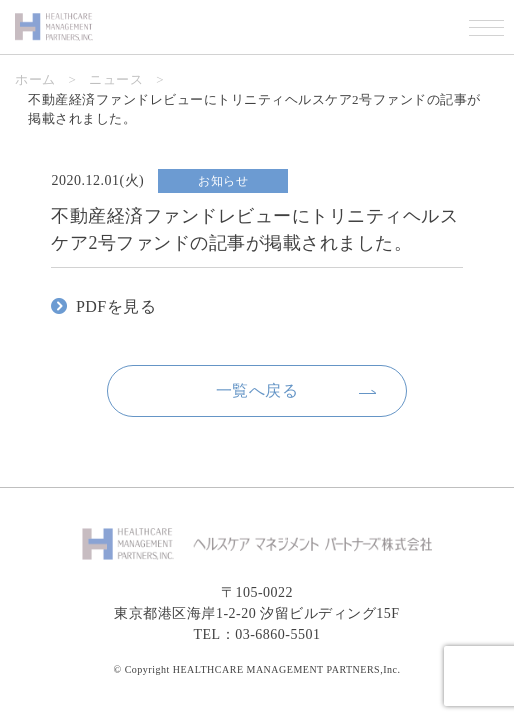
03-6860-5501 (277, 634)
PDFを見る (116, 306)
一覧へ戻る (257, 390)
